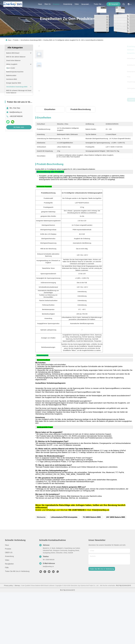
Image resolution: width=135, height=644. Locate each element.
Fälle (7, 597)
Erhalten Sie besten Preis (105, 100)
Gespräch (113, 4)
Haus (40, 4)
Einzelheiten (50, 109)
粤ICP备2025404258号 (124, 615)
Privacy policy (8, 615)
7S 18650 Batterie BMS (92, 546)
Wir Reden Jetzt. (19, 127)
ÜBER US (9, 582)
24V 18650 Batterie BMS (116, 546)
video (77, 4)
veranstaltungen (86, 4)
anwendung (68, 4)
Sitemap (17, 615)
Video (7, 589)
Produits (16, 40)
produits (57, 4)
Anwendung (9, 585)
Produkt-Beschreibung (81, 109)
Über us (48, 4)
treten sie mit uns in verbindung (99, 4)
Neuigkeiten (9, 593)
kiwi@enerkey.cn (16, 112)
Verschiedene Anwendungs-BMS (31, 40)
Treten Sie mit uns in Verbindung (17, 600)
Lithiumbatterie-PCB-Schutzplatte (64, 546)
